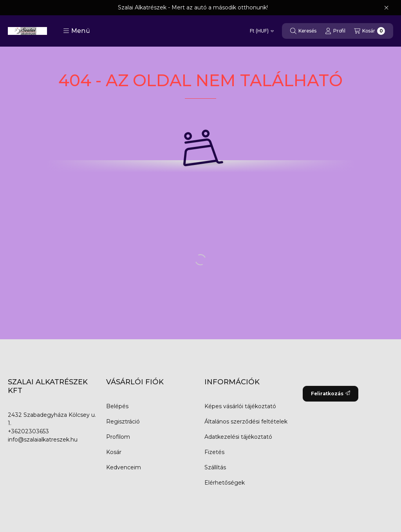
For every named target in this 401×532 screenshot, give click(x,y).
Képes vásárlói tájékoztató (240, 406)
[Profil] (335, 31)
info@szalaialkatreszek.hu (43, 440)
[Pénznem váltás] (262, 31)
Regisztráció (123, 422)
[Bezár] (386, 8)
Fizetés (214, 452)
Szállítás (215, 467)
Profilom (118, 437)
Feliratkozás (331, 394)
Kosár (114, 452)
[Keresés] (303, 31)
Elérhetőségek (225, 483)
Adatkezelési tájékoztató (238, 437)
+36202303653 (28, 431)
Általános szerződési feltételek (246, 422)
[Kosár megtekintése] (369, 31)
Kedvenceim (124, 467)
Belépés (117, 406)
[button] (77, 31)
